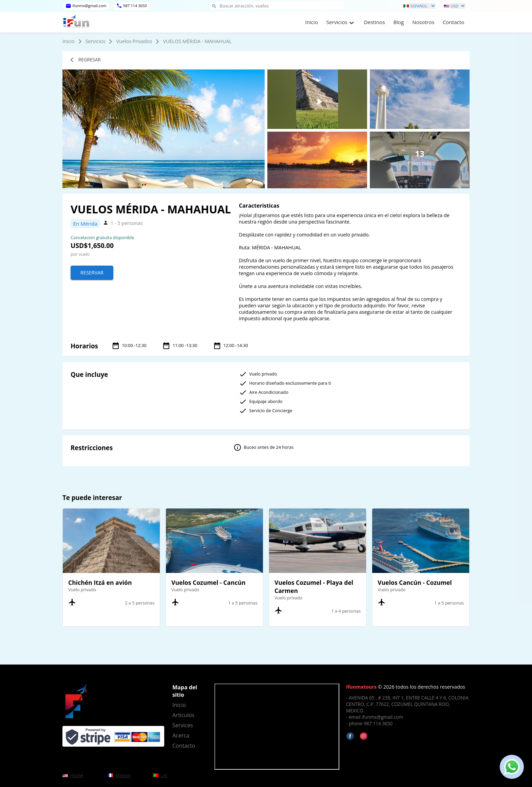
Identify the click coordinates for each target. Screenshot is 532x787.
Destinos (375, 22)
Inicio (311, 22)
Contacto (454, 22)
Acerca (181, 735)
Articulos (183, 715)
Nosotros (423, 22)
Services (183, 725)
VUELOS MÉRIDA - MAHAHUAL (197, 41)
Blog (398, 22)
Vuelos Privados (134, 41)
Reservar (92, 273)
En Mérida (85, 224)
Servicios (96, 41)
